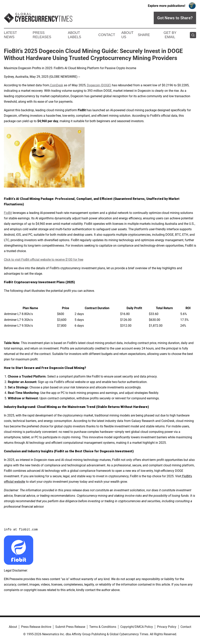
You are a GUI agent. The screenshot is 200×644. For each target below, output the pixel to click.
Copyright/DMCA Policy (137, 627)
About (13, 627)
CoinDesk (56, 85)
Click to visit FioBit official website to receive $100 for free (44, 260)
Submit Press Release (70, 627)
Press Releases (42, 35)
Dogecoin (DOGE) (99, 85)
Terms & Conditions (103, 627)
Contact (107, 35)
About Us (127, 35)
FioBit (8, 213)
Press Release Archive (36, 627)
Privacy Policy (167, 627)
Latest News (10, 35)
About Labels (75, 35)
